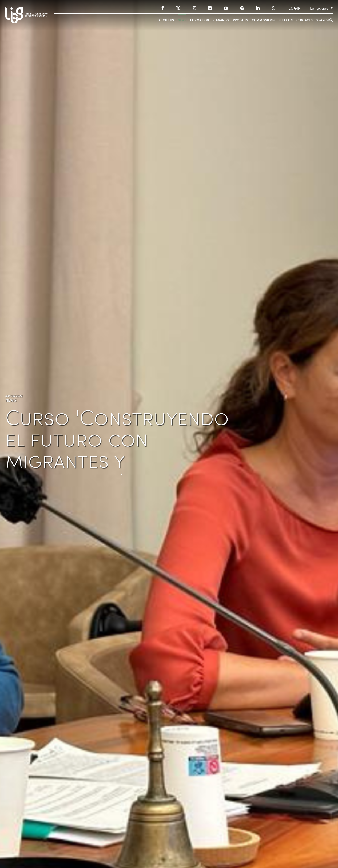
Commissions (263, 20)
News (182, 20)
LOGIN (295, 8)
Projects (240, 20)
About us (166, 20)
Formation (200, 20)
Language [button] (320, 8)
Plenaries (221, 20)
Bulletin (285, 20)
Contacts (305, 20)
